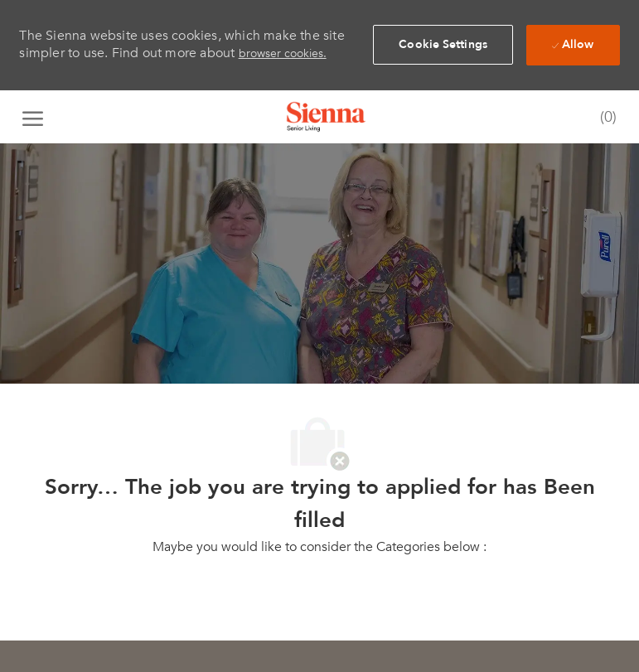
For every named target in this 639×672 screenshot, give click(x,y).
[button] (443, 45)
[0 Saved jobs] (605, 118)
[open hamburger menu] (33, 117)
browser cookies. (283, 53)
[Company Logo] (327, 117)
